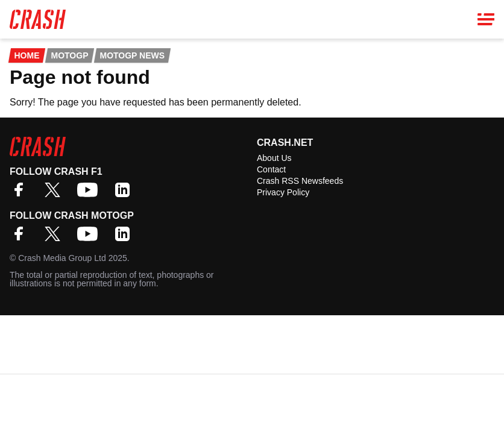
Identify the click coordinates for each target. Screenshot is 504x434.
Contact (271, 169)
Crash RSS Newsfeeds (300, 181)
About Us (274, 158)
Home (27, 55)
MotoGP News (132, 55)
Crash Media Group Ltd (62, 258)
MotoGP (70, 55)
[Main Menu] (486, 19)
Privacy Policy (283, 192)
